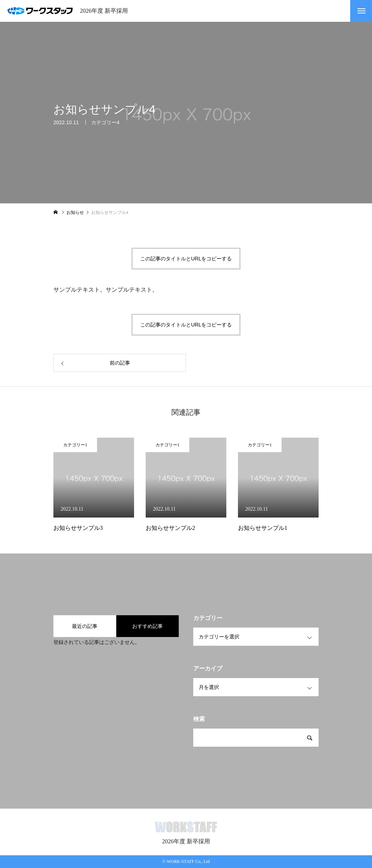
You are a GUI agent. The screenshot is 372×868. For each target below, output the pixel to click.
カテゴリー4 (105, 123)
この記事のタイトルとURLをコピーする (186, 259)
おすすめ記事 (147, 626)
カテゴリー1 (75, 445)
